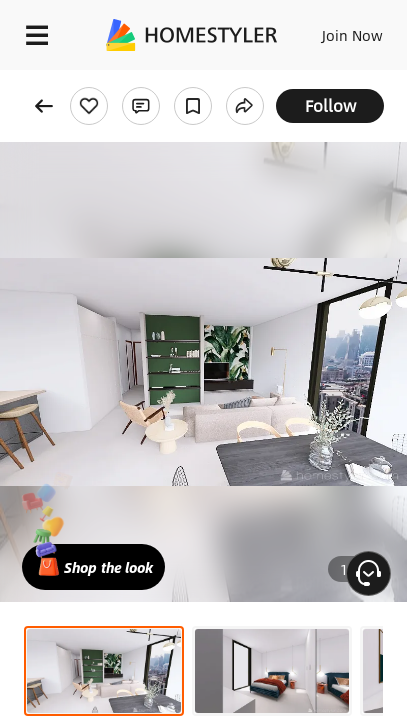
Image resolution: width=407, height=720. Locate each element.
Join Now (352, 35)
